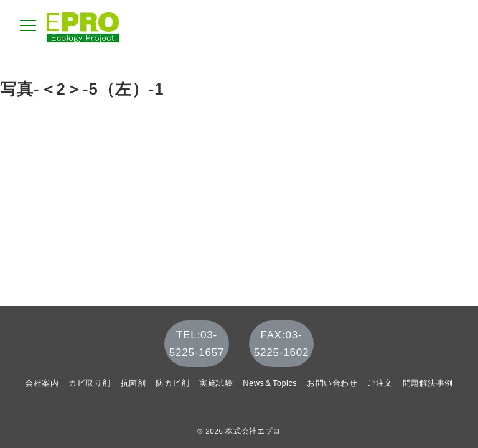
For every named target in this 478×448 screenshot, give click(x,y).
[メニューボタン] (28, 27)
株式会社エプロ (253, 431)
